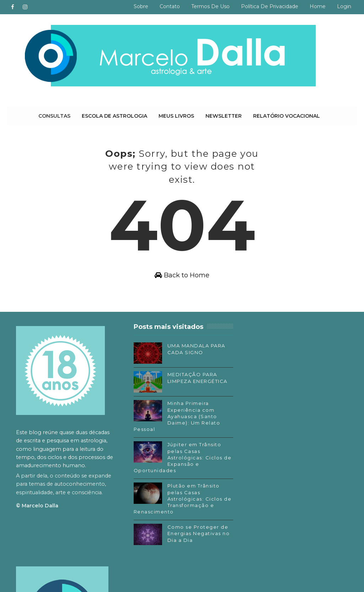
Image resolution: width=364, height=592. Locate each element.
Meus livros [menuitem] (176, 116)
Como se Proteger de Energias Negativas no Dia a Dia (197, 534)
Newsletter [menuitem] (224, 116)
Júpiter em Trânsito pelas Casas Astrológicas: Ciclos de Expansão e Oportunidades (176, 458)
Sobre (141, 6)
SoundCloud (265, 485)
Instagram (263, 464)
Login (344, 6)
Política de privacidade (270, 6)
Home (318, 6)
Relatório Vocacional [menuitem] (287, 116)
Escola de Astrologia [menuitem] (114, 116)
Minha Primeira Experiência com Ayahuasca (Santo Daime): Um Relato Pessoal (175, 417)
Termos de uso (210, 6)
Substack (261, 474)
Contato (170, 6)
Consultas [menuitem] (54, 116)
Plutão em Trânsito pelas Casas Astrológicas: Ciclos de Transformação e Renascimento (176, 499)
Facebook (262, 453)
